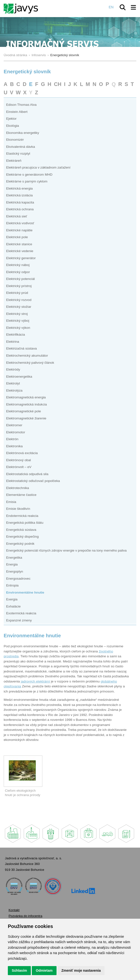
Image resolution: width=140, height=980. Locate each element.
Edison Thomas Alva (21, 105)
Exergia (12, 599)
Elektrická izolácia (19, 195)
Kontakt (14, 910)
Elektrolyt (13, 383)
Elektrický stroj (17, 314)
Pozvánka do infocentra (25, 916)
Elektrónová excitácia (22, 453)
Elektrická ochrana (20, 209)
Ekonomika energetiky (23, 133)
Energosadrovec (18, 579)
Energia (12, 564)
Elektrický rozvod (19, 300)
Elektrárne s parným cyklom (27, 181)
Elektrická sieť (17, 216)
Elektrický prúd (17, 293)
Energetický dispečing (22, 537)
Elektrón (12, 439)
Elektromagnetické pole (23, 411)
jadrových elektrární (35, 681)
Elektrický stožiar (19, 307)
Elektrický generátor (21, 258)
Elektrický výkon (18, 328)
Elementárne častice (21, 495)
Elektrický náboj (18, 265)
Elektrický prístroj (19, 286)
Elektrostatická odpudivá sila (27, 474)
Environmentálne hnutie (25, 592)
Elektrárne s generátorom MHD (29, 175)
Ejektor (11, 119)
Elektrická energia (19, 188)
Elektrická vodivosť (20, 223)
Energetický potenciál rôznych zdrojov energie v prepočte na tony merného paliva (66, 550)
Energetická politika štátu (25, 523)
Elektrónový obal (18, 460)
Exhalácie (13, 606)
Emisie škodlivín (18, 509)
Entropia (12, 585)
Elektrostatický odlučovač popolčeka (33, 481)
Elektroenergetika (19, 377)
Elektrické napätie (19, 230)
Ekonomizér (15, 140)
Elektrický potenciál (20, 279)
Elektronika (14, 446)
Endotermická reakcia (22, 516)
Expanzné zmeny (19, 620)
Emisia (11, 502)
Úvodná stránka (15, 55)
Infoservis (39, 55)
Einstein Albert (17, 112)
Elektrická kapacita (20, 202)
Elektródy (13, 369)
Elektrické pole (17, 237)
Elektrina (13, 342)
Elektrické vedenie (20, 251)
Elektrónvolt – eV (19, 467)
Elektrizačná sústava (21, 348)
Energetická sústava (21, 530)
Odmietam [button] (44, 970)
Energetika (14, 558)
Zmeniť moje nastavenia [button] (81, 970)
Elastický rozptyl (18, 154)
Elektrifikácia (16, 335)
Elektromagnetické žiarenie (26, 418)
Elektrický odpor (18, 272)
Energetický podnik (20, 544)
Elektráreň (14, 161)
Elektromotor (16, 432)
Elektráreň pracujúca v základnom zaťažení (38, 167)
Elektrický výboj (18, 321)
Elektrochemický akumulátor (27, 356)
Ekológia (12, 126)
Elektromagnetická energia (26, 397)
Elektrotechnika (17, 488)
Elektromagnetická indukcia (26, 404)
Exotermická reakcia (21, 613)
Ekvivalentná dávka (21, 147)
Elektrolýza (14, 390)
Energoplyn (15, 571)
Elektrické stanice (19, 244)
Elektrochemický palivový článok (30, 363)
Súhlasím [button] (19, 970)
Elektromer (14, 425)
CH (58, 84)
